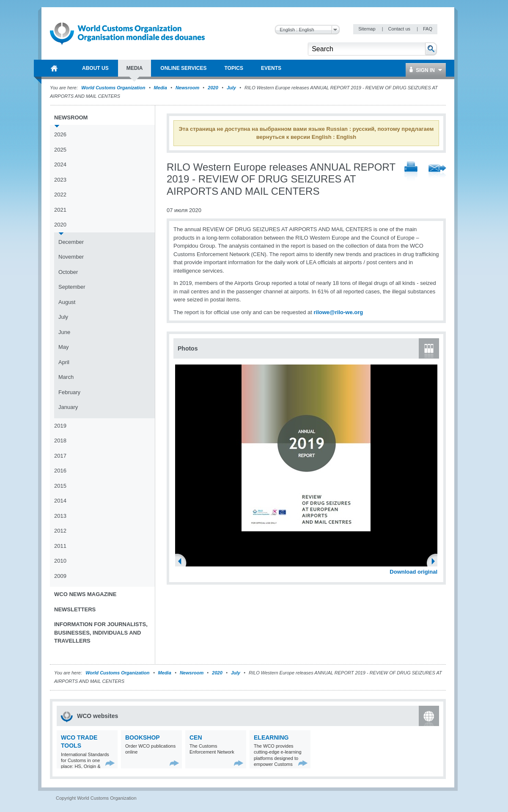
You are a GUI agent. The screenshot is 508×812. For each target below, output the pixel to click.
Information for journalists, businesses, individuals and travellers (101, 632)
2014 (60, 501)
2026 (60, 134)
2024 (60, 164)
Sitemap (367, 29)
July (231, 88)
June (64, 332)
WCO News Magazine (85, 594)
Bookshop (143, 737)
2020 (213, 88)
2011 (60, 546)
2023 (60, 180)
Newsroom (187, 88)
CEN (196, 737)
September (72, 287)
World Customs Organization (114, 88)
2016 (60, 471)
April (64, 362)
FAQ (428, 29)
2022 (60, 195)
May (64, 347)
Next (436, 562)
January (68, 407)
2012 (60, 531)
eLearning (271, 737)
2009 (60, 576)
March (66, 377)
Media (161, 88)
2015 (60, 486)
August (67, 302)
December (71, 242)
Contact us (400, 29)
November (71, 257)
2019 (60, 426)
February (69, 392)
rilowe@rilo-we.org (338, 312)
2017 (60, 456)
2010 (60, 561)
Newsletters (75, 609)
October (68, 272)
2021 (60, 210)
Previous (182, 562)
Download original (413, 572)
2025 (60, 150)
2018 (60, 441)
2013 (60, 516)
